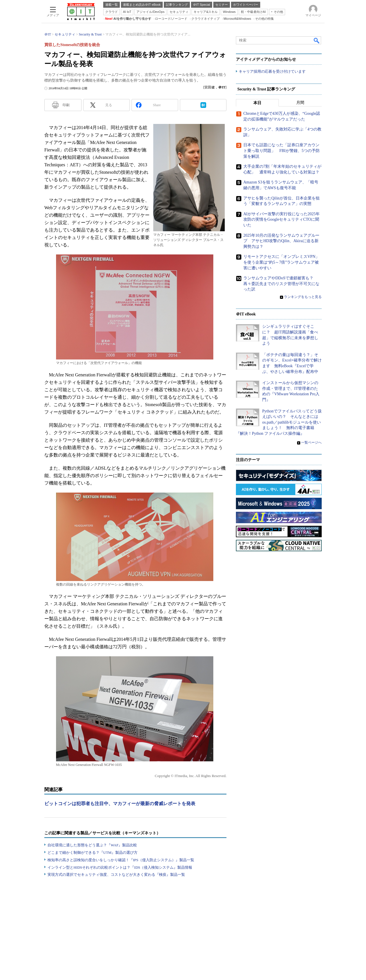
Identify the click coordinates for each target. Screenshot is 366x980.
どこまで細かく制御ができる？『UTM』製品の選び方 (93, 852)
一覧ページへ (311, 442)
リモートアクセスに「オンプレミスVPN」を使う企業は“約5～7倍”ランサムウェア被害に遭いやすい (281, 262)
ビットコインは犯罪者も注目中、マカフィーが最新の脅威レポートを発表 (120, 804)
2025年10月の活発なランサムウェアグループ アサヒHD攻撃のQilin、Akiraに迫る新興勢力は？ (281, 241)
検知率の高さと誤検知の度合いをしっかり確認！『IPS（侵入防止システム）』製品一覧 (121, 860)
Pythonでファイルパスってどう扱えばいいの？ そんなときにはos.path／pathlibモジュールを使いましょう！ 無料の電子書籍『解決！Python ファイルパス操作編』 (279, 422)
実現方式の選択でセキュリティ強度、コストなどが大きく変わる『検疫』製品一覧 (116, 875)
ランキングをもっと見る (303, 297)
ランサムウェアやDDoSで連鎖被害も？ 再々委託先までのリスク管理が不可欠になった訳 (281, 284)
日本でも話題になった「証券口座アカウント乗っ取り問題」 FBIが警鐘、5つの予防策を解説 (282, 151)
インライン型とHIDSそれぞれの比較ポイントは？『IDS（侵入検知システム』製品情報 (120, 867)
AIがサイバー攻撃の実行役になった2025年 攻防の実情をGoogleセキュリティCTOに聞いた (284, 220)
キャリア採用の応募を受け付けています (272, 72)
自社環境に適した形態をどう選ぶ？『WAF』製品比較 (92, 845)
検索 (317, 40)
